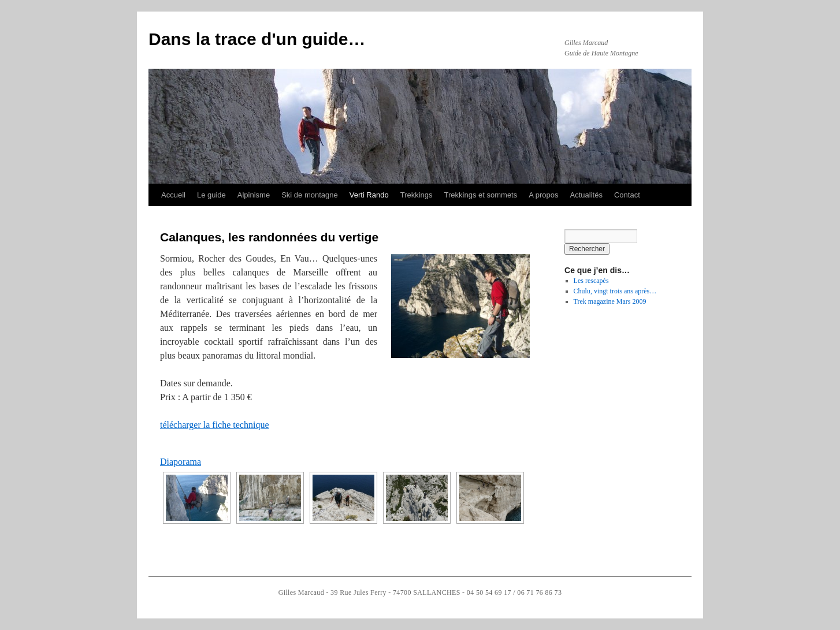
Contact (627, 195)
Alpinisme (254, 195)
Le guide (211, 195)
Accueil (173, 195)
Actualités (586, 195)
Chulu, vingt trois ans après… (615, 291)
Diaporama (181, 462)
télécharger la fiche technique (214, 425)
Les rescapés (591, 281)
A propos (543, 195)
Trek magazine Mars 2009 (610, 301)
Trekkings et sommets (481, 195)
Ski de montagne (310, 195)
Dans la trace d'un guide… (257, 39)
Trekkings (417, 195)
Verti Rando (369, 195)
